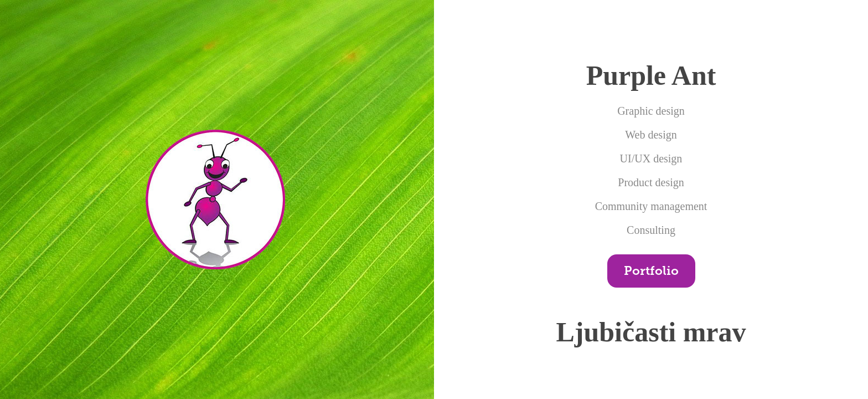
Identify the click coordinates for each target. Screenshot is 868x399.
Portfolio (651, 271)
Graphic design (651, 111)
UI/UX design (651, 158)
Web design (651, 135)
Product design (651, 182)
